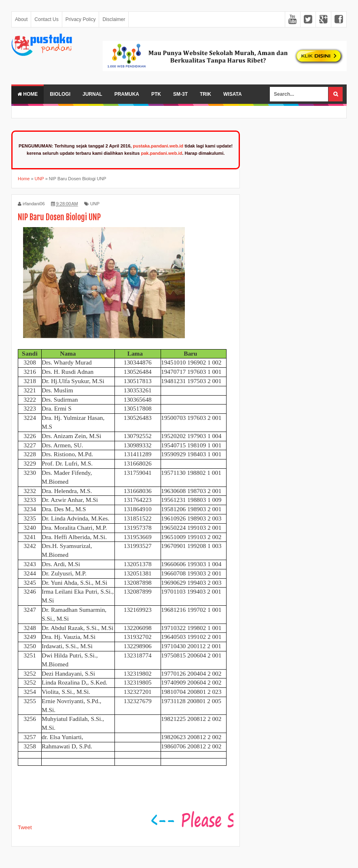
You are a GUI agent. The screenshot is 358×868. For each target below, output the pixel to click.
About (21, 19)
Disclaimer (114, 19)
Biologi (60, 94)
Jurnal (92, 94)
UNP (95, 204)
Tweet (25, 827)
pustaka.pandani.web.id (158, 146)
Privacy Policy (81, 19)
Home (28, 94)
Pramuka (127, 94)
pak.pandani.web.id (161, 153)
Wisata (233, 94)
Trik (205, 94)
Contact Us (46, 19)
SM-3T (180, 94)
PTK (156, 94)
